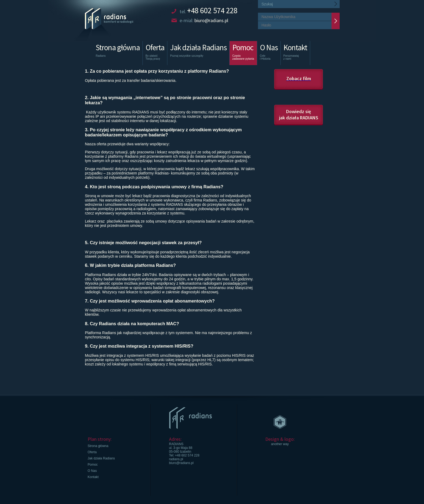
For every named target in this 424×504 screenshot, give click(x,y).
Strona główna (118, 54)
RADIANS (176, 444)
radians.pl (176, 459)
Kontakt (295, 54)
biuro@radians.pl (181, 463)
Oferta (155, 54)
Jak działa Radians (198, 54)
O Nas (269, 54)
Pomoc (243, 51)
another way (280, 444)
